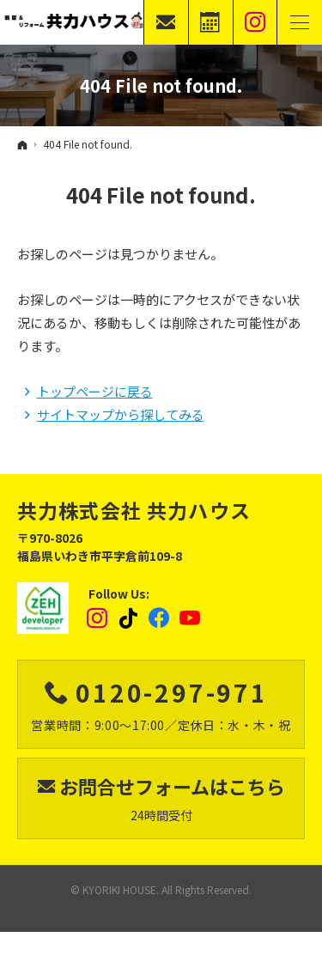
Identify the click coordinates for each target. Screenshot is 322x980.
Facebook (160, 618)
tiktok (129, 618)
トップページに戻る (95, 391)
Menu (300, 22)
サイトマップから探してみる (121, 414)
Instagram (98, 618)
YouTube (191, 618)
